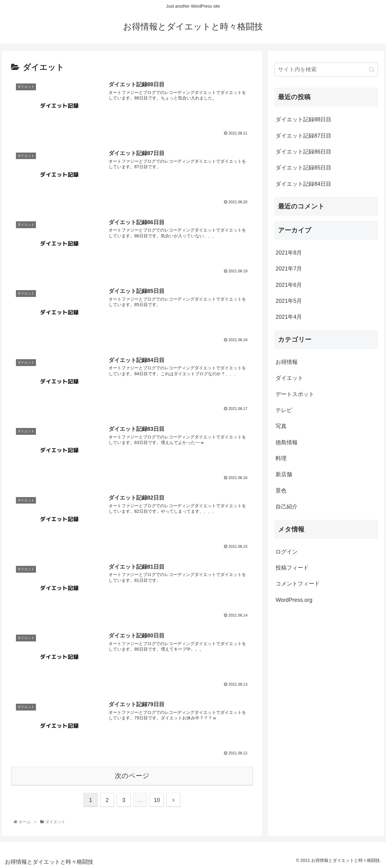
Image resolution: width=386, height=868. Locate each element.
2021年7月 (289, 269)
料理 (281, 458)
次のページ (132, 775)
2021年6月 (289, 285)
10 (157, 799)
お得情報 (287, 362)
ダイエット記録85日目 (303, 168)
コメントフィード (298, 584)
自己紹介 (287, 507)
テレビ (284, 410)
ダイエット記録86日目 (303, 152)
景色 (281, 491)
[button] (372, 70)
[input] (326, 70)
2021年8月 (289, 253)
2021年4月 (289, 317)
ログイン (287, 552)
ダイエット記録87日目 (303, 136)
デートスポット (295, 394)
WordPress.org (294, 600)
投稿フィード (292, 568)
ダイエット (289, 378)
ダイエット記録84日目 (303, 184)
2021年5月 (289, 301)
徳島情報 (287, 442)
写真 (281, 426)
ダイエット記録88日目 (303, 119)
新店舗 (284, 474)
